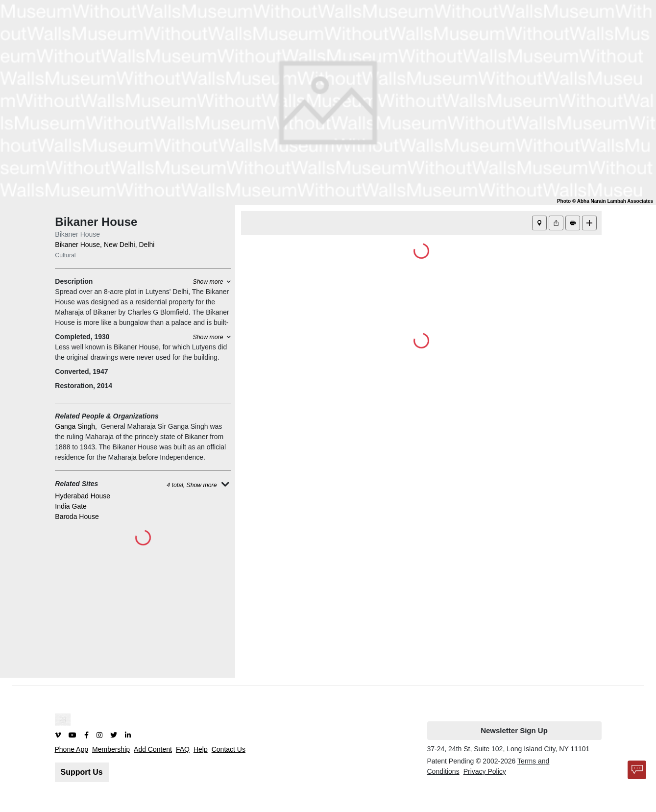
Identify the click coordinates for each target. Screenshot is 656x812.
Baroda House (77, 517)
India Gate (71, 506)
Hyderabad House (83, 496)
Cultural (65, 255)
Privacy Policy (485, 771)
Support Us (82, 772)
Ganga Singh (75, 426)
